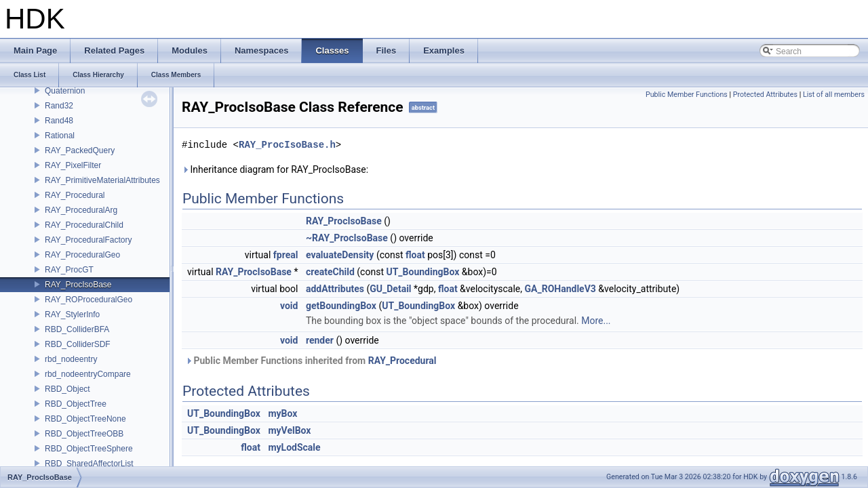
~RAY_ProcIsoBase (347, 238)
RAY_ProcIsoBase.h (287, 145)
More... (596, 321)
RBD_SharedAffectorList (89, 464)
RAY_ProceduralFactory (88, 240)
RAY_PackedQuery (80, 150)
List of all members (834, 95)
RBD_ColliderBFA (77, 329)
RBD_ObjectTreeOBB (84, 434)
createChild (330, 272)
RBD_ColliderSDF (78, 344)
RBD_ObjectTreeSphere (89, 449)
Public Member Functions (687, 95)
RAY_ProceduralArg (81, 210)
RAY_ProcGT (69, 270)
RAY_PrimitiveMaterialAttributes (102, 180)
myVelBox (289, 430)
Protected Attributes (765, 95)
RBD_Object (67, 389)
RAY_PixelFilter (73, 165)
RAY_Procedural (75, 195)
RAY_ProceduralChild (84, 225)
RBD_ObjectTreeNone (85, 419)
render (320, 340)
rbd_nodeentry (71, 359)
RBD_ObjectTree (76, 404)
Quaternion (65, 91)
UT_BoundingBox (422, 272)
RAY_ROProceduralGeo (88, 300)
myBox (282, 413)
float (415, 255)
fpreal (286, 255)
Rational (60, 136)
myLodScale (294, 447)
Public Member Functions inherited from (311, 361)
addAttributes (335, 289)
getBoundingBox (341, 306)
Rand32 (59, 106)
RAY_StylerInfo (72, 314)
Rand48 (59, 121)
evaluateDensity (340, 255)
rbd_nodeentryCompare (88, 374)
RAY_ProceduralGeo (82, 255)
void (289, 306)
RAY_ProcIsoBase (78, 285)
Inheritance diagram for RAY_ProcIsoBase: (275, 169)
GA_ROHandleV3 (560, 289)
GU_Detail (390, 289)
